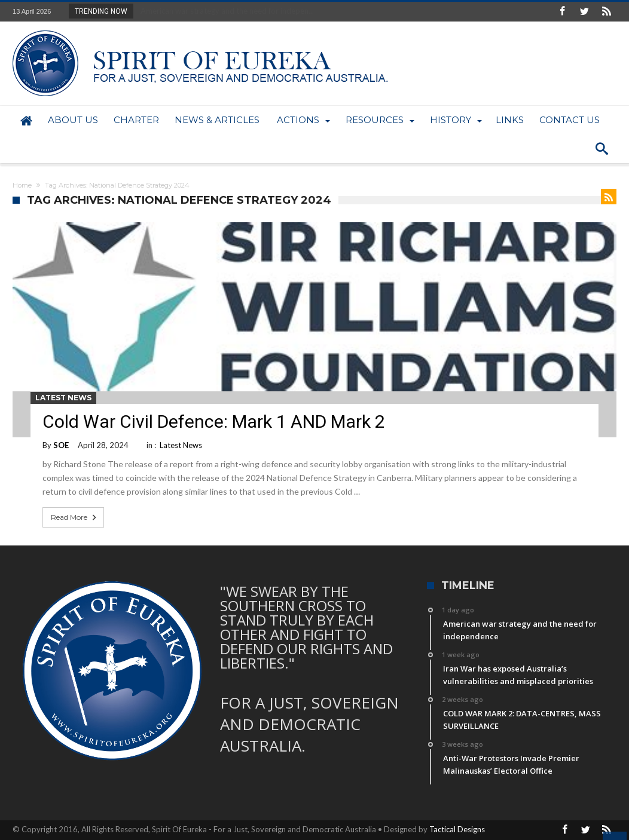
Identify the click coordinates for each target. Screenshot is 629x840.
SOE (61, 445)
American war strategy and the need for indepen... (225, 11)
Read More (75, 517)
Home (22, 185)
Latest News (63, 398)
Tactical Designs (457, 829)
